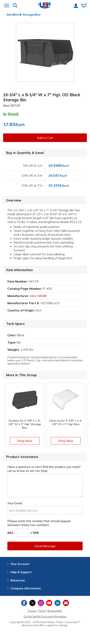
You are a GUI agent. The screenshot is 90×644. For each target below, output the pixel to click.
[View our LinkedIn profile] (58, 603)
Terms (42, 611)
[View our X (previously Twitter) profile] (32, 603)
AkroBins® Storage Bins (24, 15)
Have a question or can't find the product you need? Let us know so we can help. (44, 469)
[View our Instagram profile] (41, 603)
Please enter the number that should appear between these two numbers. (39, 523)
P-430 (47, 289)
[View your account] (76, 6)
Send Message (45, 546)
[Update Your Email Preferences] (66, 603)
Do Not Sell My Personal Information (45, 616)
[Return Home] (45, 6)
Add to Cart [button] (45, 138)
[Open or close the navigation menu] (7, 6)
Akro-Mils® (38, 296)
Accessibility (55, 611)
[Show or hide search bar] (15, 6)
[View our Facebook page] (24, 603)
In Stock (11, 114)
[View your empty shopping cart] (84, 6)
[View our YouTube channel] (49, 603)
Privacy (32, 611)
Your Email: (15, 503)
